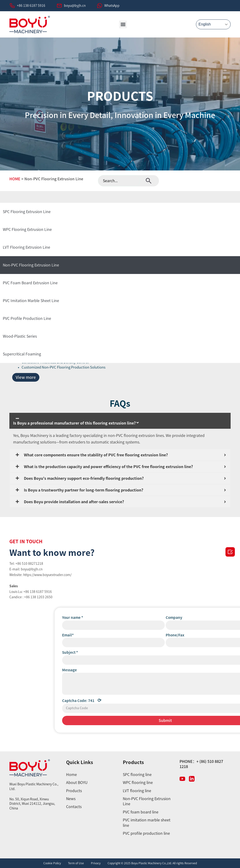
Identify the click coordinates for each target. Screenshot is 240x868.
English (205, 24)
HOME (15, 179)
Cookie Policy (52, 863)
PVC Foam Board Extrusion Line (30, 283)
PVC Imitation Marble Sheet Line (31, 301)
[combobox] (119, 181)
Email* (185, 635)
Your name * (190, 618)
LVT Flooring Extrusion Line (26, 247)
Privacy (96, 863)
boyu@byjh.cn (75, 6)
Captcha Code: (199, 700)
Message (187, 670)
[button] (123, 24)
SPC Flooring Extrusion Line (27, 212)
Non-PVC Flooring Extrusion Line (31, 265)
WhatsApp (112, 6)
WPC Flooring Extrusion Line (27, 229)
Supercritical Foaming (22, 354)
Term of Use (76, 863)
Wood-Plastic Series (20, 336)
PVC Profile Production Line (27, 318)
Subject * (187, 652)
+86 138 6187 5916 (31, 6)
